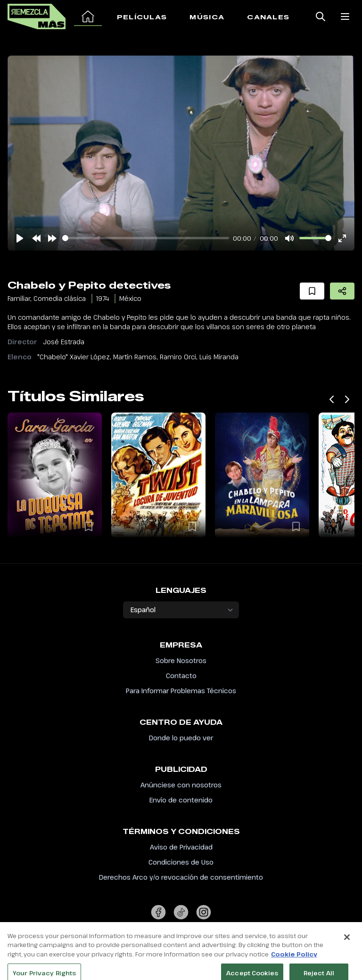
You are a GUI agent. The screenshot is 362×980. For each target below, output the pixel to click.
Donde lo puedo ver (181, 738)
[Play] (20, 238)
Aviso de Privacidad (181, 847)
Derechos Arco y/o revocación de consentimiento (181, 877)
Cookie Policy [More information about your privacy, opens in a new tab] (294, 964)
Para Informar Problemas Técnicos (181, 691)
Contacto (181, 676)
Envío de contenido (181, 800)
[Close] (347, 947)
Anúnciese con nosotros (181, 785)
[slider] (146, 238)
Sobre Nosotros (181, 660)
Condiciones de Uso (181, 862)
